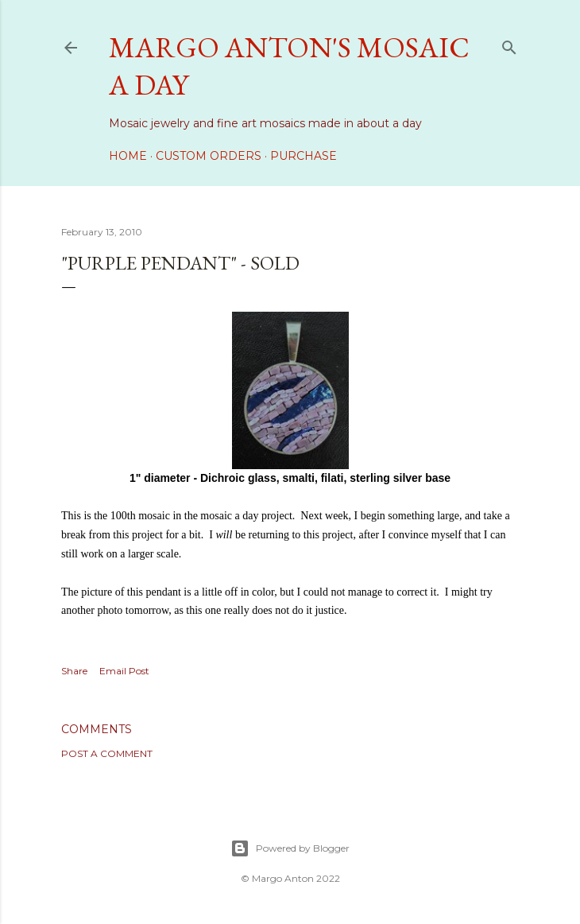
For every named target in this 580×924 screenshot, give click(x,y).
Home (128, 156)
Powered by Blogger (290, 848)
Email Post (124, 671)
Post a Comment (107, 753)
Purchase (304, 156)
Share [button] (74, 671)
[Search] (509, 44)
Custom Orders (209, 156)
